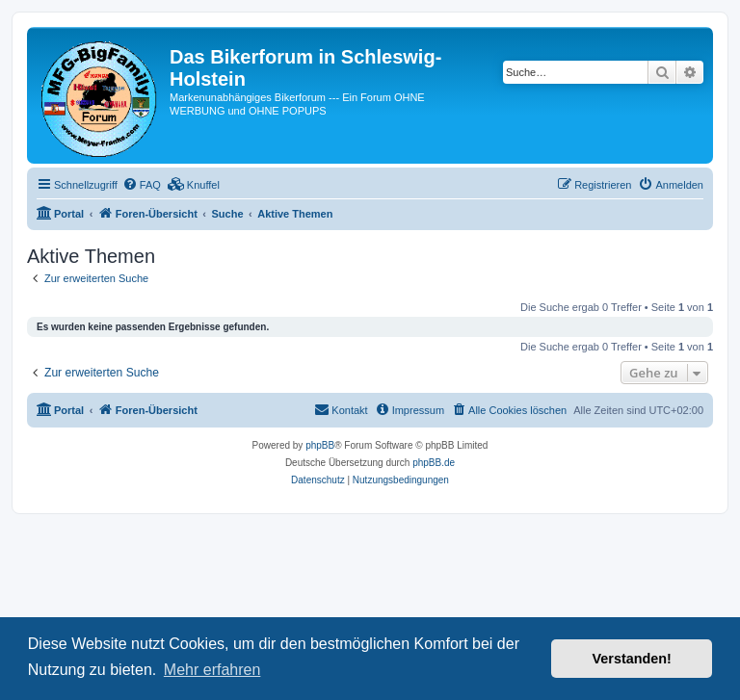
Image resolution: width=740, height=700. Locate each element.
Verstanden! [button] (632, 659)
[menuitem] (142, 185)
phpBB (320, 445)
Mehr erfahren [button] (212, 670)
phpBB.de (434, 463)
